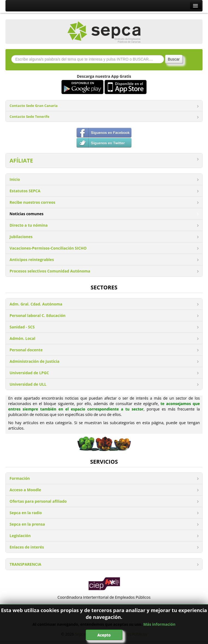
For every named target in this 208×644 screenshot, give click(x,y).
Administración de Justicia (35, 361)
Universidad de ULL (28, 384)
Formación (20, 478)
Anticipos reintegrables (32, 260)
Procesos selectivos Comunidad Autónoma (50, 271)
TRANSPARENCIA (25, 564)
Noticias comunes (26, 214)
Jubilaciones (21, 237)
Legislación (20, 536)
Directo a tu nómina (29, 225)
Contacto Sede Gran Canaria (34, 106)
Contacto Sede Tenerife (29, 117)
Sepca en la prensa (27, 524)
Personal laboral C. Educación (38, 315)
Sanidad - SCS (22, 327)
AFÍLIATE (21, 161)
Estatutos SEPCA (25, 191)
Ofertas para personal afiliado (38, 501)
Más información (159, 624)
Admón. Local (22, 338)
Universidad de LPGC (29, 373)
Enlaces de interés (27, 547)
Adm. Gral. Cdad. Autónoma (36, 304)
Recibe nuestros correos (32, 202)
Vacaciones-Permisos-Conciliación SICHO (48, 248)
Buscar (174, 59)
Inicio (15, 179)
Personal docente (26, 350)
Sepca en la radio (26, 513)
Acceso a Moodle (25, 490)
